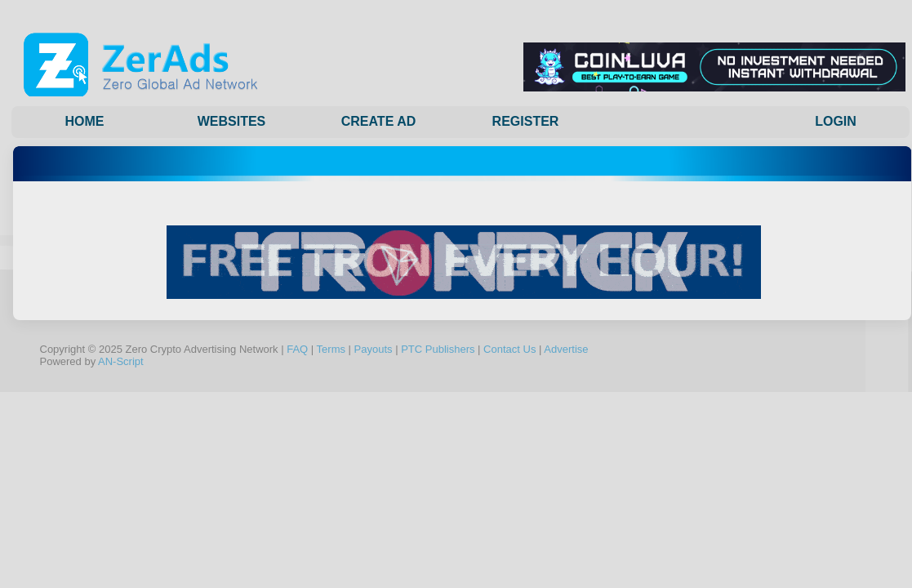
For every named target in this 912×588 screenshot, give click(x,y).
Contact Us (509, 349)
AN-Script (121, 361)
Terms (331, 349)
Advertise (566, 349)
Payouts (374, 349)
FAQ (297, 349)
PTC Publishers (438, 349)
